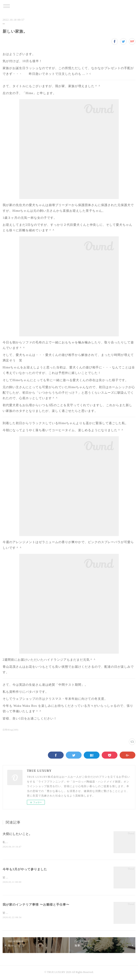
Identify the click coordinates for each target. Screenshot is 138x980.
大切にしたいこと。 (17, 834)
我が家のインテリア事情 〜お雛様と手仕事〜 (36, 905)
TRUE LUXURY (69, 6)
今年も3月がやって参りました (25, 870)
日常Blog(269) (10, 730)
